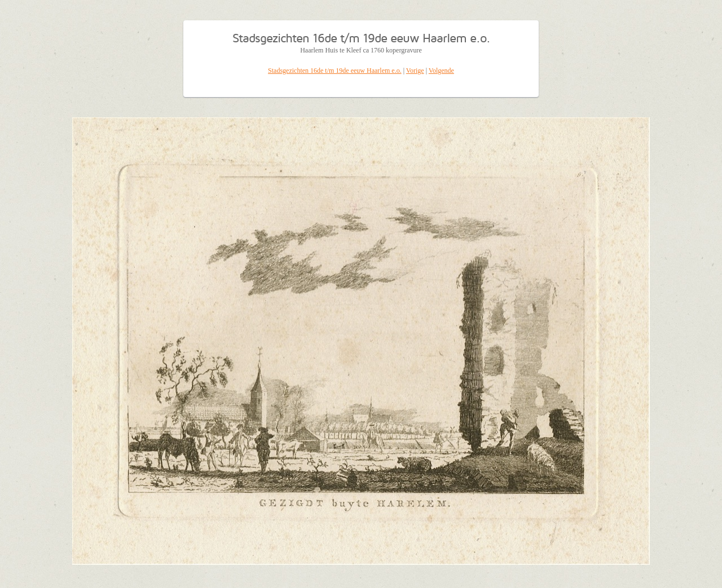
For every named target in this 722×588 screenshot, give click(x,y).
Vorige (415, 71)
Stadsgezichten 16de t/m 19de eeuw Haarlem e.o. (335, 71)
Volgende (441, 71)
